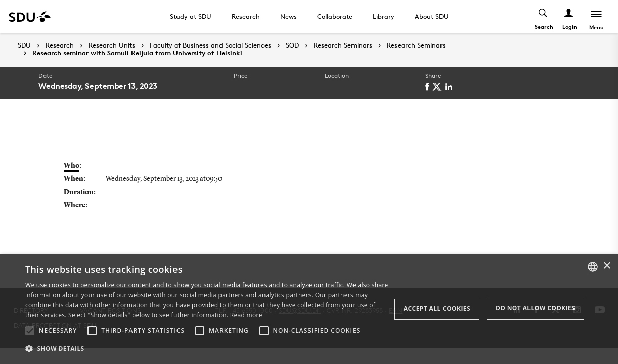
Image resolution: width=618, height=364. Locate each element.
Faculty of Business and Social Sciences (210, 45)
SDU (24, 45)
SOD (292, 45)
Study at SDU (191, 16)
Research (246, 16)
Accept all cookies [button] (437, 309)
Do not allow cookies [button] (535, 308)
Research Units (112, 45)
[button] (30, 331)
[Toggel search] (543, 16)
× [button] (607, 266)
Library (384, 16)
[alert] (309, 309)
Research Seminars (343, 45)
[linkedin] (450, 87)
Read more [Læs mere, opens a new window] (246, 315)
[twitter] (439, 87)
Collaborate (335, 16)
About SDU (432, 16)
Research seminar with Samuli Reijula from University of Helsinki (137, 53)
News (289, 16)
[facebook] (429, 87)
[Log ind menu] (569, 16)
